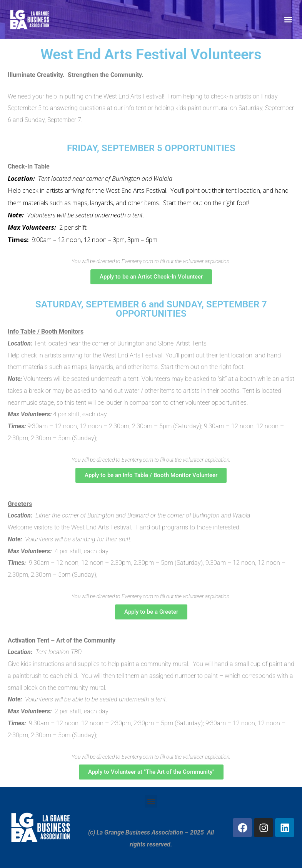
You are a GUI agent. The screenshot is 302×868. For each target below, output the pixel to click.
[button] (288, 19)
